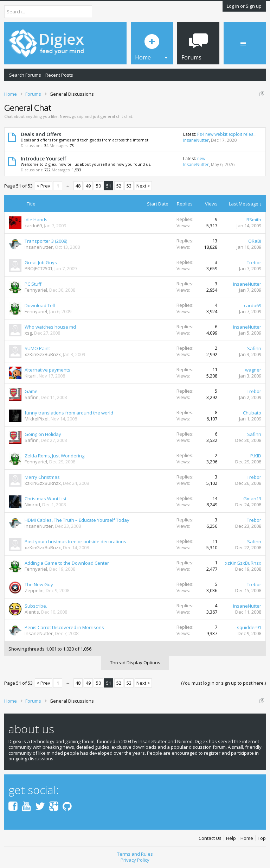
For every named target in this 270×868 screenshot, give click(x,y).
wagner (253, 370)
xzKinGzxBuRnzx (43, 354)
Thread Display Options (135, 663)
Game (31, 391)
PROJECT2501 (38, 268)
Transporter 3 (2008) (46, 241)
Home (247, 838)
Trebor (254, 262)
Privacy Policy (135, 860)
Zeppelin (34, 590)
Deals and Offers (41, 134)
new (201, 159)
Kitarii (31, 376)
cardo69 (33, 226)
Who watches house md (50, 327)
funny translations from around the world (69, 413)
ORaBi (255, 241)
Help (231, 838)
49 (88, 186)
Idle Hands (36, 220)
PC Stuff (33, 284)
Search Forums (25, 75)
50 (98, 186)
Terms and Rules (135, 854)
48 (78, 186)
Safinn (254, 348)
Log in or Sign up (244, 6)
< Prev (43, 186)
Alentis (32, 612)
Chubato (252, 413)
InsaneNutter (196, 140)
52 (119, 186)
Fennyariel (36, 290)
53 (129, 186)
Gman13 (252, 499)
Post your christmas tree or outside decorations (75, 541)
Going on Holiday (43, 434)
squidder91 (249, 627)
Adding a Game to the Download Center (67, 563)
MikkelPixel (37, 419)
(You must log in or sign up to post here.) (223, 683)
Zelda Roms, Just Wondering (54, 456)
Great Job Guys (41, 262)
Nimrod (32, 505)
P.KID (256, 456)
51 (109, 186)
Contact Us (210, 838)
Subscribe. (36, 606)
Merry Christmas (42, 477)
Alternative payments (47, 370)
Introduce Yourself (44, 159)
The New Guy (39, 584)
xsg (28, 333)
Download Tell (40, 305)
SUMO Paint (37, 348)
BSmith (254, 220)
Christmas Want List (46, 499)
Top (262, 838)
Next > (143, 186)
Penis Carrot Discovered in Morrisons (64, 627)
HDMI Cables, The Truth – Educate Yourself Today (77, 520)
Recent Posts (59, 75)
